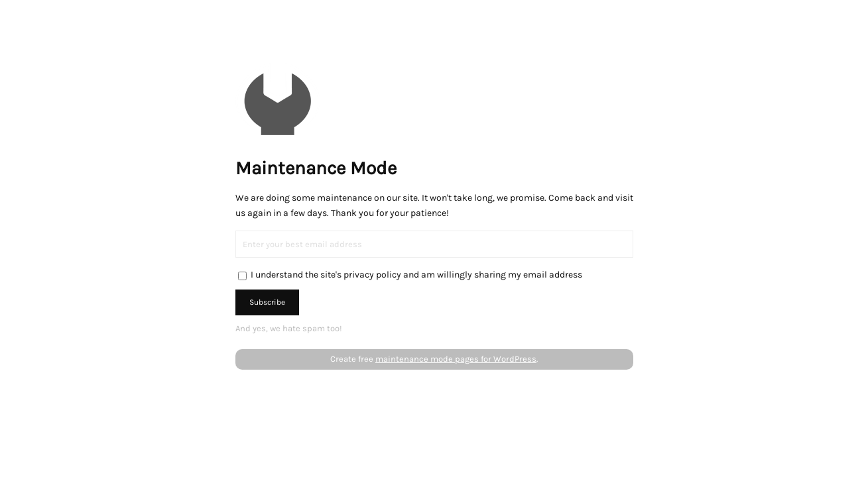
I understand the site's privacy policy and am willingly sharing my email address (416, 275)
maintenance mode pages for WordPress (456, 359)
